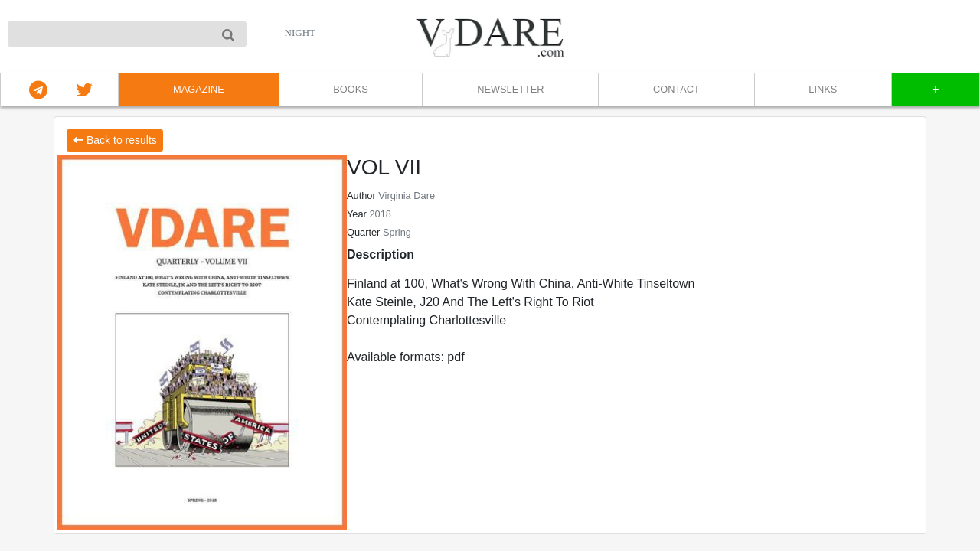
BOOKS (351, 89)
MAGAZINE (199, 89)
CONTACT (676, 89)
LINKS (823, 89)
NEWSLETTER (510, 89)
